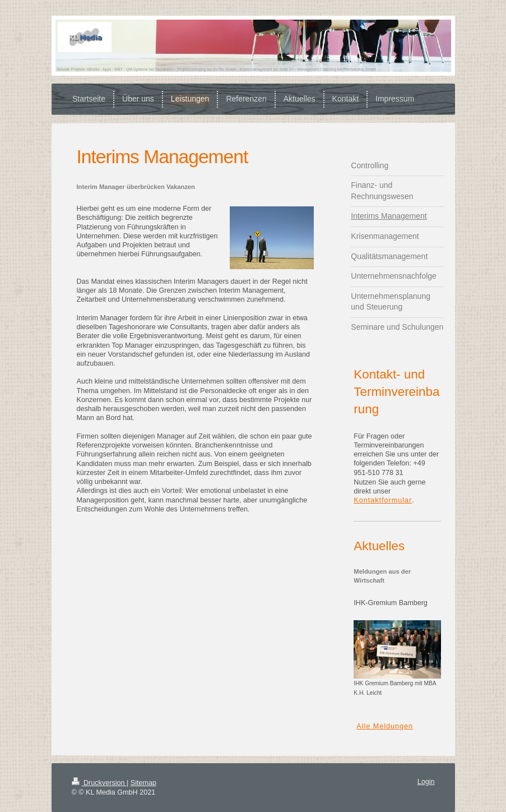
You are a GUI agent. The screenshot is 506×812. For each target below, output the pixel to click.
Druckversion (99, 783)
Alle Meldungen (385, 726)
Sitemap (143, 783)
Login (426, 782)
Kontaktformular (383, 500)
